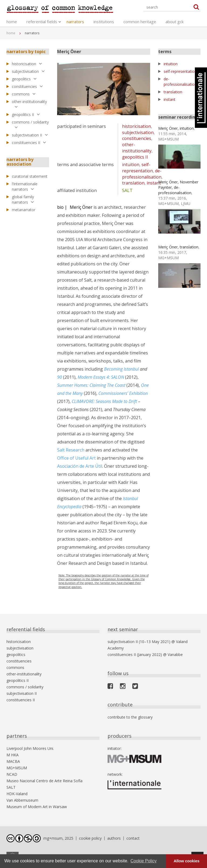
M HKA (13, 755)
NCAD (12, 774)
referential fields (42, 22)
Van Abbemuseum (22, 800)
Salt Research (71, 450)
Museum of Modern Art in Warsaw (37, 807)
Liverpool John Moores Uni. (30, 748)
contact (133, 838)
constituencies (27, 86)
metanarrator (24, 210)
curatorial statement (30, 176)
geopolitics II (26, 115)
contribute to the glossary (130, 717)
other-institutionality (29, 104)
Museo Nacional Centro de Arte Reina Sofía (44, 781)
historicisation (27, 64)
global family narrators (23, 199)
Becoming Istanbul (121, 369)
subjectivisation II (30, 135)
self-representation (137, 168)
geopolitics (24, 79)
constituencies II (29, 143)
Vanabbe (175, 655)
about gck (175, 22)
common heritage (140, 22)
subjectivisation (28, 71)
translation (133, 183)
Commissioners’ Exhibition (123, 393)
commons (24, 94)
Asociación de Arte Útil (80, 466)
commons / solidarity (30, 125)
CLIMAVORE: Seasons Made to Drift (104, 401)
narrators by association (20, 162)
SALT (127, 190)
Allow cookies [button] (187, 861)
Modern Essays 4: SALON (101, 377)
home (12, 22)
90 (60, 377)
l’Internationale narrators (25, 187)
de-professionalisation (142, 174)
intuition (131, 165)
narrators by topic (26, 52)
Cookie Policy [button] (144, 861)
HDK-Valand (17, 794)
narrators (75, 22)
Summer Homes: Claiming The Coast (91, 385)
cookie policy (90, 838)
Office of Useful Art (76, 458)
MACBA (13, 761)
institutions (104, 22)
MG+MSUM (17, 768)
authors (114, 838)
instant (154, 183)
